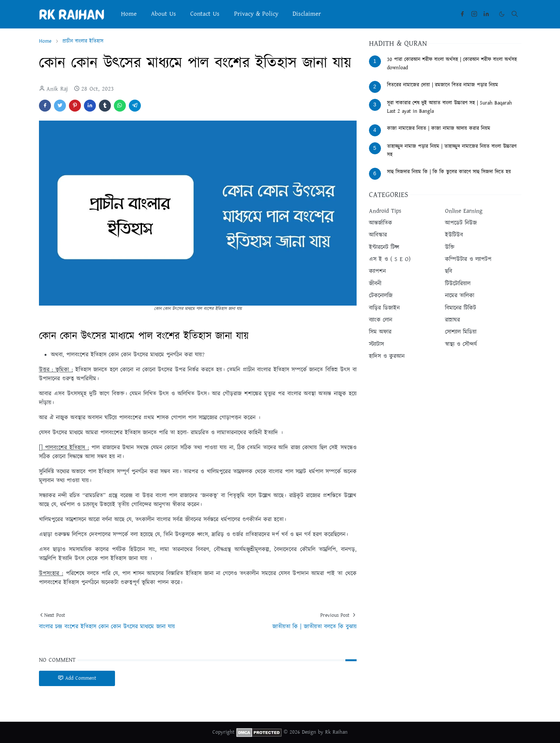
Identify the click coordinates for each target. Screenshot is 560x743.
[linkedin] (486, 14)
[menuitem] (129, 14)
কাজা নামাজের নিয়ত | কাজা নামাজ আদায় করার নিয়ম (439, 128)
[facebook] (462, 14)
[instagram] (474, 14)
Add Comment (77, 678)
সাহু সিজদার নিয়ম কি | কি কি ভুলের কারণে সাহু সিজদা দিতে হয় (449, 172)
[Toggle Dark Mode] (502, 14)
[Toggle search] (515, 14)
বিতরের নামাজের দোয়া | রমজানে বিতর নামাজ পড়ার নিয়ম (443, 85)
